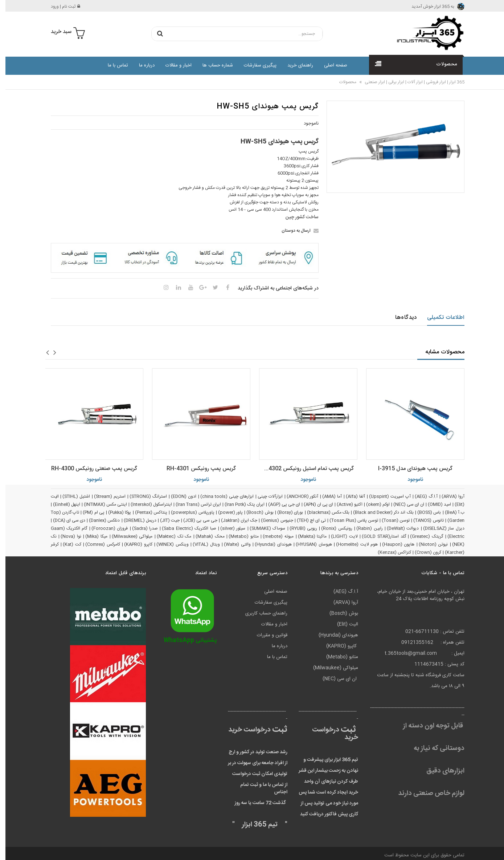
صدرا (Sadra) (140, 528)
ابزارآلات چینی (265, 496)
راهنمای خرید (295, 65)
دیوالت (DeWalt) (397, 528)
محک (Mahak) (205, 536)
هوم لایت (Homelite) (351, 544)
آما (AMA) (327, 496)
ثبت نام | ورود (60, 7)
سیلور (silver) (227, 528)
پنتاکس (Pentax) (146, 512)
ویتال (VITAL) (201, 544)
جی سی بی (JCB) (195, 520)
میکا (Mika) (91, 536)
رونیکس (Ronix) (331, 528)
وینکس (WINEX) (167, 544)
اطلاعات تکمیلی (440, 318)
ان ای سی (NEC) (403, 504)
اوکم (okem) (372, 504)
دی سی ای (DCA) (64, 520)
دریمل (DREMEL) (135, 520)
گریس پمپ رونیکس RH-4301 (196, 469)
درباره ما (141, 65)
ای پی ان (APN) (313, 504)
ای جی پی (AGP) (279, 504)
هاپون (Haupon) (393, 544)
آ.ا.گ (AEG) (421, 496)
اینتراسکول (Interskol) (146, 504)
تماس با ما (112, 65)
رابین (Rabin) (364, 528)
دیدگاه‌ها (400, 318)
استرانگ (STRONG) (143, 496)
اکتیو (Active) (344, 504)
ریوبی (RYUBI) (298, 528)
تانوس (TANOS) (423, 520)
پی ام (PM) (88, 512)
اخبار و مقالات (173, 65)
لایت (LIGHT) (339, 536)
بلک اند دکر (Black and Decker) (378, 512)
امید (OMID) (434, 504)
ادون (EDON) (178, 496)
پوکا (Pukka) (114, 512)
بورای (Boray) (285, 512)
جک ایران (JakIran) (234, 520)
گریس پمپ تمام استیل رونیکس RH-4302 (301, 469)
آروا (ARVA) (448, 496)
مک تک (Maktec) (169, 536)
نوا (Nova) (65, 536)
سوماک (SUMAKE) (262, 528)
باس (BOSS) (424, 512)
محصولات (342, 82)
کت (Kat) (67, 544)
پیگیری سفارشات (255, 65)
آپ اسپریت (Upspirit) (384, 496)
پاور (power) (225, 512)
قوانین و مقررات (267, 635)
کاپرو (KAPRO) (133, 544)
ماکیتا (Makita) (307, 536)
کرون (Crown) (423, 552)
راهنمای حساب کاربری (261, 613)
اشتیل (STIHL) (71, 496)
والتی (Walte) (232, 544)
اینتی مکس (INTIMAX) (100, 504)
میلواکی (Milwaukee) (127, 536)
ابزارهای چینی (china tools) (222, 496)
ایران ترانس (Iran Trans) (193, 504)
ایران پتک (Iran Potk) (239, 504)
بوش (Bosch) (254, 512)
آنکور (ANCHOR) (297, 496)
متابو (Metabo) (238, 536)
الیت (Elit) (342, 624)
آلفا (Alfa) (350, 496)
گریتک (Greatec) (421, 536)
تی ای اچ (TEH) (306, 520)
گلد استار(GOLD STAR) (378, 536)
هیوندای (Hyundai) (268, 544)
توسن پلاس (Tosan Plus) (348, 520)
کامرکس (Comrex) (97, 544)
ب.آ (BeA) (449, 512)
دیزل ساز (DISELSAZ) (438, 528)
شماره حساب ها (212, 65)
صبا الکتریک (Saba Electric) (183, 528)
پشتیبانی (185, 640)
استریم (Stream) (104, 496)
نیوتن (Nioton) (428, 544)
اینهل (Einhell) (61, 504)
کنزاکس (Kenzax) (389, 552)
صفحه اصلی (330, 65)
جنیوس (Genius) (271, 520)
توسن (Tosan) (390, 520)
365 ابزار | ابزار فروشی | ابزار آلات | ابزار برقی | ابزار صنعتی (409, 82)
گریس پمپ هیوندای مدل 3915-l (410, 469)
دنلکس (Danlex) (99, 520)
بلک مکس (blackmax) (323, 512)
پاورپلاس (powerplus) (187, 512)
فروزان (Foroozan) (104, 528)
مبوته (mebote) (273, 536)
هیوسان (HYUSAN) (308, 544)
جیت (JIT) (164, 520)
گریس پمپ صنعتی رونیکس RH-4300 (89, 469)
